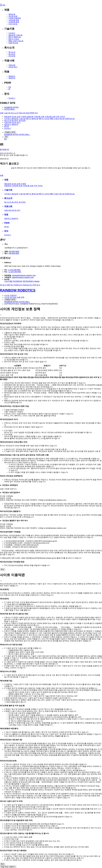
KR (1, 5)
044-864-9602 (14, 253)
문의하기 (12, 98)
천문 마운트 (13, 24)
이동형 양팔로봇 (15, 18)
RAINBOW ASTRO (11, 107)
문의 (6, 231)
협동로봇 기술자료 (15, 35)
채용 (6, 215)
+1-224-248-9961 (15, 272)
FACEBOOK (18, 281)
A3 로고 (3, 285)
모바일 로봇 (13, 16)
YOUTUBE (8, 281)
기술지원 (8, 190)
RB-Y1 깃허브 (14, 39)
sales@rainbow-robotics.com (23, 277)
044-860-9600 (14, 251)
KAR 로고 (10, 285)
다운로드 (12, 33)
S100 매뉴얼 (13, 43)
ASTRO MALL (10, 109)
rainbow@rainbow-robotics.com (24, 275)
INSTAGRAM (28, 281)
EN (4, 5)
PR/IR (4, 150)
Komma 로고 (28, 285)
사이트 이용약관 (10, 295)
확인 (3, 569)
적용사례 (12, 65)
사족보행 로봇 (14, 20)
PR (10, 87)
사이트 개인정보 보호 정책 (14, 297)
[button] (1, 4)
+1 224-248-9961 (14, 270)
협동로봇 (12, 14)
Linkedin (36, 281)
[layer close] (1, 315)
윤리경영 (12, 56)
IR (9, 89)
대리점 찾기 (13, 67)
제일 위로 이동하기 (8, 867)
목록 (2, 176)
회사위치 (12, 54)
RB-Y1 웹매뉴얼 (15, 37)
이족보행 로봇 (14, 22)
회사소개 (12, 52)
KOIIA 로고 (18, 285)
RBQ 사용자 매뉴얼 (16, 41)
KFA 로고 (37, 285)
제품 (6, 180)
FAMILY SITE (10, 132)
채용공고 (12, 76)
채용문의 (12, 78)
